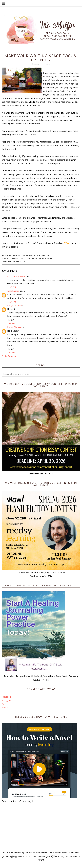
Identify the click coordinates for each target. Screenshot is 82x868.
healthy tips (11, 255)
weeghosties (13, 291)
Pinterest (6, 708)
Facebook (6, 697)
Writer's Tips (19, 262)
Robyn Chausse (15, 305)
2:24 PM (11, 352)
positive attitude (35, 258)
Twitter (5, 704)
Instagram (7, 700)
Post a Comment (9, 356)
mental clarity (18, 258)
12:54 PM (12, 302)
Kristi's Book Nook (16, 276)
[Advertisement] (41, 827)
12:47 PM (12, 287)
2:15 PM (11, 324)
